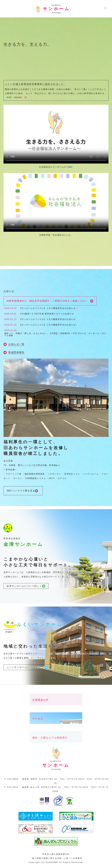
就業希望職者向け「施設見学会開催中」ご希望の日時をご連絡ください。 (50, 301)
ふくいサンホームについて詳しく (27, 667)
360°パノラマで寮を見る (23, 491)
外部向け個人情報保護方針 (56, 854)
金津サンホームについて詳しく (26, 586)
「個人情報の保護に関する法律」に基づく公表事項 (56, 858)
